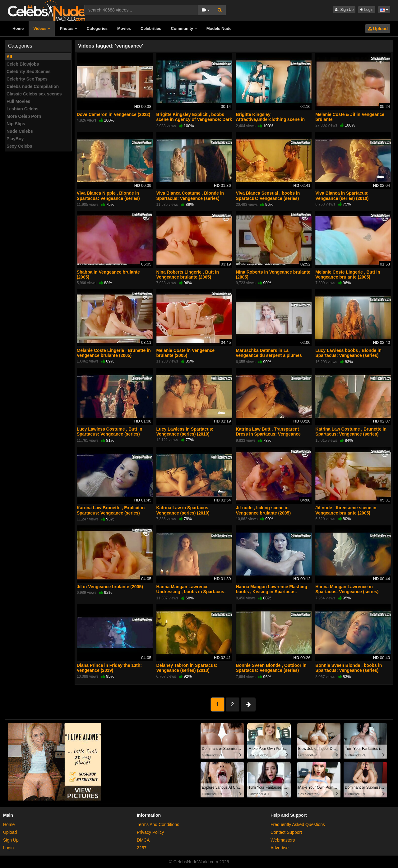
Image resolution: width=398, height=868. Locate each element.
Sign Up (344, 10)
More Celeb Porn (24, 116)
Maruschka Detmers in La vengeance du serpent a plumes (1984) (269, 355)
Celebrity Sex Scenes (29, 72)
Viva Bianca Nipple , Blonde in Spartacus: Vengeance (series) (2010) (108, 198)
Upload (378, 29)
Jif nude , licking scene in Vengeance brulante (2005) (263, 510)
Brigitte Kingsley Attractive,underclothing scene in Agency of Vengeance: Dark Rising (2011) (272, 122)
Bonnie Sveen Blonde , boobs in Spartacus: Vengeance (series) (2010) (349, 670)
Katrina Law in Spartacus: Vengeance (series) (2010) (183, 510)
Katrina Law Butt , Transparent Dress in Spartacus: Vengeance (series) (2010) (268, 434)
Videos (42, 28)
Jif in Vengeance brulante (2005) (110, 587)
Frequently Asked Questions (298, 824)
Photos (68, 28)
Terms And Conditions (158, 824)
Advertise (280, 848)
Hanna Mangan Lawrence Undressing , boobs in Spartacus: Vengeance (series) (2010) (191, 592)
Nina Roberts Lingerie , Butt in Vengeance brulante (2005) (188, 275)
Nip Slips (16, 124)
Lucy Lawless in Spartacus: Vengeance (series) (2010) (185, 432)
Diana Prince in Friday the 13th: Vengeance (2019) (109, 668)
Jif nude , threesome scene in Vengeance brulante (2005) (346, 510)
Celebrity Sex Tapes (27, 79)
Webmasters (283, 840)
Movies (124, 28)
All (9, 57)
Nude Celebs (20, 131)
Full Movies (18, 101)
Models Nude (219, 28)
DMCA (143, 840)
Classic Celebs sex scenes (34, 94)
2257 (142, 848)
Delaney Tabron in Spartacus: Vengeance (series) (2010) (187, 668)
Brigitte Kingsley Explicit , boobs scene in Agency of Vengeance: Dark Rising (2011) (194, 119)
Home (18, 28)
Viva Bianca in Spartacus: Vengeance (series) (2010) (342, 196)
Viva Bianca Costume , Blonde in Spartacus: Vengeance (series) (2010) (190, 198)
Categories (97, 28)
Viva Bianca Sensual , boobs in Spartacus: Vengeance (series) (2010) (268, 198)
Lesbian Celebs (23, 109)
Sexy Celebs (19, 146)
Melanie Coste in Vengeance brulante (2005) (186, 353)
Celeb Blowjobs (23, 64)
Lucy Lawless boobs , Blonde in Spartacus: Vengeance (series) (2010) (348, 355)
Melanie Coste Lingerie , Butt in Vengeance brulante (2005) (348, 275)
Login (367, 10)
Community (184, 28)
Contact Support (286, 832)
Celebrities (151, 28)
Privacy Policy (150, 832)
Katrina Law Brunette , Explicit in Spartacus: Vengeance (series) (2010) (111, 513)
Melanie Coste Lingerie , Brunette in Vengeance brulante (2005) (114, 353)
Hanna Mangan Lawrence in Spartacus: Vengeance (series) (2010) (347, 592)
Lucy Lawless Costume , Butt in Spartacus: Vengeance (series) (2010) (110, 434)
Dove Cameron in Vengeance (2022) (114, 114)
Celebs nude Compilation (33, 86)
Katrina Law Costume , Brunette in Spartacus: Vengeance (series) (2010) (351, 434)
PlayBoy (15, 139)
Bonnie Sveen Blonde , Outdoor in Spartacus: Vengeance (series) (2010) (271, 670)
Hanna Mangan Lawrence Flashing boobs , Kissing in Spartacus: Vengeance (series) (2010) (271, 592)
